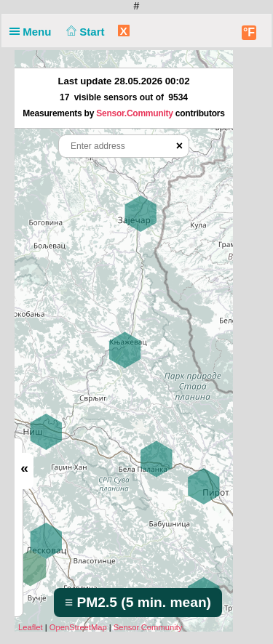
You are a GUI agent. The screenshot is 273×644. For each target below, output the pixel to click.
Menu (33, 32)
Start (84, 32)
